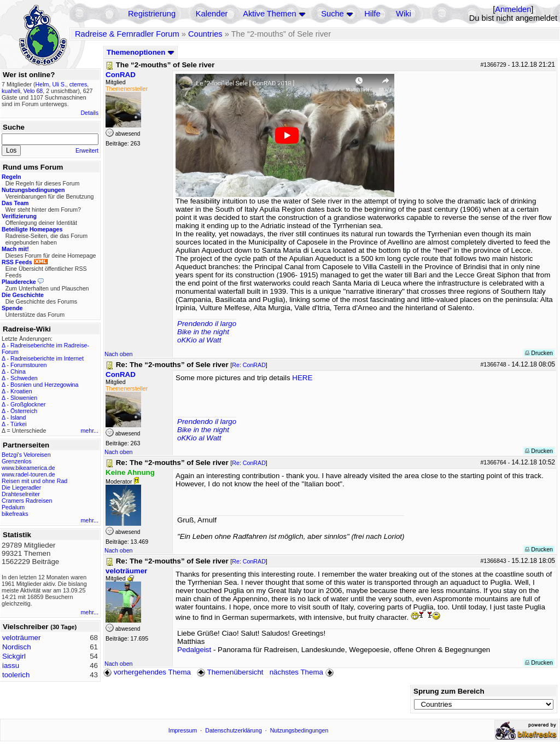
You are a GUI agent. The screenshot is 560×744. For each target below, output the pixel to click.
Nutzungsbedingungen (299, 730)
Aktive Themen (269, 14)
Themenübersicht (230, 672)
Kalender (212, 14)
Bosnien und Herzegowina (44, 385)
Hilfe (372, 14)
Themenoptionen (141, 52)
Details (89, 113)
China (18, 371)
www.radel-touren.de (28, 474)
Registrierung (152, 14)
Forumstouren (28, 365)
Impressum (183, 730)
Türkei (19, 424)
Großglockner (28, 404)
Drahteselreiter (21, 494)
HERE (302, 378)
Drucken (539, 353)
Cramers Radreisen (27, 501)
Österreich (24, 411)
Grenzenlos (17, 461)
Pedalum (13, 507)
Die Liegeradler (21, 487)
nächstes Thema (303, 672)
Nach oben (119, 354)
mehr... (89, 431)
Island (18, 417)
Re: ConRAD (249, 365)
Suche (332, 14)
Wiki (404, 14)
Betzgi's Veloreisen (26, 455)
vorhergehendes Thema (147, 672)
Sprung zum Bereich (449, 691)
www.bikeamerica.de (28, 468)
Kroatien (21, 391)
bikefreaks (15, 514)
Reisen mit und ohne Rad (34, 481)
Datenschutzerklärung (234, 730)
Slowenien (24, 398)
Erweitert (87, 150)
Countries (205, 34)
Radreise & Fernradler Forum (127, 34)
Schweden (24, 378)
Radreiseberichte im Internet (47, 358)
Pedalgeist (194, 650)
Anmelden (513, 9)
